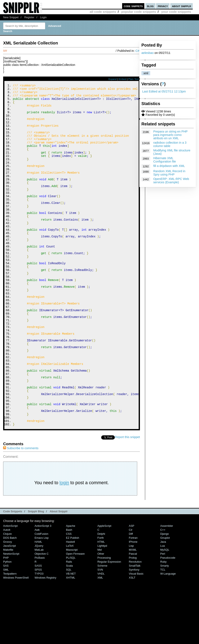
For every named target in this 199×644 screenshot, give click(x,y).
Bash (69, 594)
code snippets (133, 6)
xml (146, 73)
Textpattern (10, 638)
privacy (163, 6)
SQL (69, 634)
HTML (101, 606)
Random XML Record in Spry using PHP (169, 173)
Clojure (7, 598)
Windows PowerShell (16, 642)
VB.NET (71, 638)
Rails (69, 626)
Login (43, 17)
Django (165, 598)
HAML (38, 606)
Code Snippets (13, 576)
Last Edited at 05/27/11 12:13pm (164, 91)
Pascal (133, 618)
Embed (122, 79)
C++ (163, 594)
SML (6, 634)
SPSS (38, 634)
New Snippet (11, 17)
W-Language (168, 638)
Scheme (102, 630)
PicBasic (40, 622)
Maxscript (72, 614)
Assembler (167, 590)
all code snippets (103, 12)
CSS (69, 598)
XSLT (132, 642)
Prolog (133, 622)
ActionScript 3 (43, 590)
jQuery (39, 610)
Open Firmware (75, 618)
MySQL (165, 614)
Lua (163, 610)
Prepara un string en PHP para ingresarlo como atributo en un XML (171, 135)
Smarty (165, 630)
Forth (101, 602)
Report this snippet (127, 501)
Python (7, 626)
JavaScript (9, 610)
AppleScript (104, 590)
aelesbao (147, 53)
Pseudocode (168, 622)
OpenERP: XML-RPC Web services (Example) (171, 181)
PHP (6, 622)
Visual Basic (136, 638)
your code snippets (176, 12)
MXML (133, 614)
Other (101, 618)
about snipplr (182, 6)
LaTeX (70, 610)
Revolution (135, 626)
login (64, 547)
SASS (38, 630)
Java (163, 606)
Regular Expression (109, 626)
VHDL (101, 638)
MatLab (39, 614)
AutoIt (7, 594)
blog (150, 6)
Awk (37, 594)
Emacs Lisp (42, 602)
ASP (132, 590)
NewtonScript (11, 618)
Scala (69, 630)
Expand (113, 79)
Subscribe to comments (21, 512)
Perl (163, 618)
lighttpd (102, 610)
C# (137, 51)
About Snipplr (59, 576)
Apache (71, 590)
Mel (100, 614)
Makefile (8, 614)
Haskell (70, 606)
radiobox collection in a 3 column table (170, 144)
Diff (131, 598)
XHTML (71, 642)
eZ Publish (73, 602)
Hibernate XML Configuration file (165, 160)
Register (29, 17)
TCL (163, 634)
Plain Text (133, 79)
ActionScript (10, 590)
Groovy (8, 606)
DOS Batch (10, 602)
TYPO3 (39, 638)
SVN (100, 634)
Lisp (131, 610)
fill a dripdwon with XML (169, 166)
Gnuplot (165, 602)
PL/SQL (71, 622)
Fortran (133, 602)
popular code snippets (139, 12)
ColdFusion (41, 598)
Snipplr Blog (36, 576)
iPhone (133, 606)
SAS (6, 630)
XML (100, 642)
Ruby (163, 626)
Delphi (101, 598)
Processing (104, 622)
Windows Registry (45, 642)
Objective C (42, 618)
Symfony (134, 634)
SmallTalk (135, 630)
